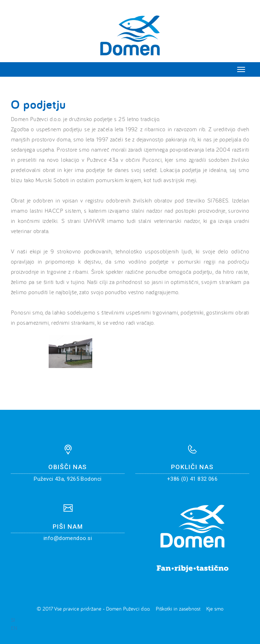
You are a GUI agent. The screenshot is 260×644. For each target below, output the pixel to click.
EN (14, 628)
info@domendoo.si (68, 538)
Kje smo (215, 609)
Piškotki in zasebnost (178, 609)
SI (13, 620)
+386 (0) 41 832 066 (192, 479)
